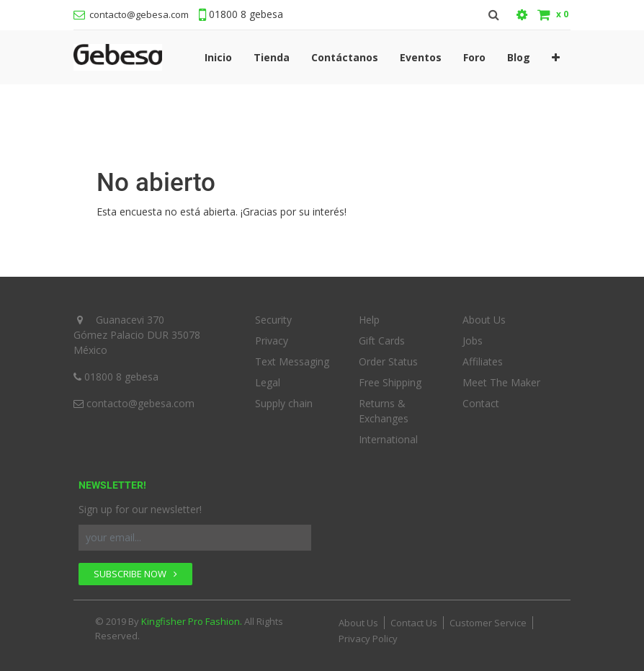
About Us (484, 320)
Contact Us (414, 623)
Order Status (388, 361)
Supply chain (284, 403)
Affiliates (483, 361)
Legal (268, 382)
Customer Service (488, 623)
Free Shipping (390, 382)
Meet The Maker (501, 382)
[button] (556, 57)
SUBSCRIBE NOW (135, 574)
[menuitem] (218, 57)
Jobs (473, 341)
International (388, 439)
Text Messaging (292, 361)
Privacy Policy (368, 639)
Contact (481, 403)
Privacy (272, 341)
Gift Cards (382, 341)
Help (369, 320)
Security (273, 320)
